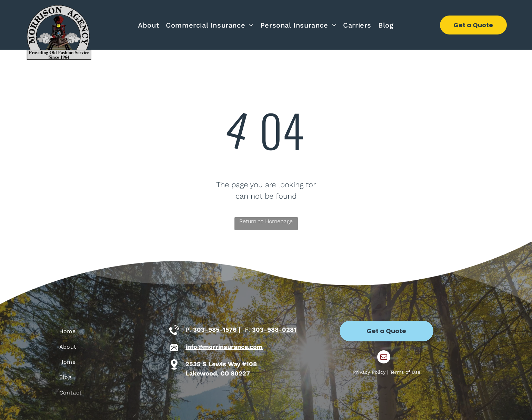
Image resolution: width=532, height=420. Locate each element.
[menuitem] (148, 25)
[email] (384, 358)
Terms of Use (405, 372)
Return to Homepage (266, 221)
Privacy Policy (369, 372)
